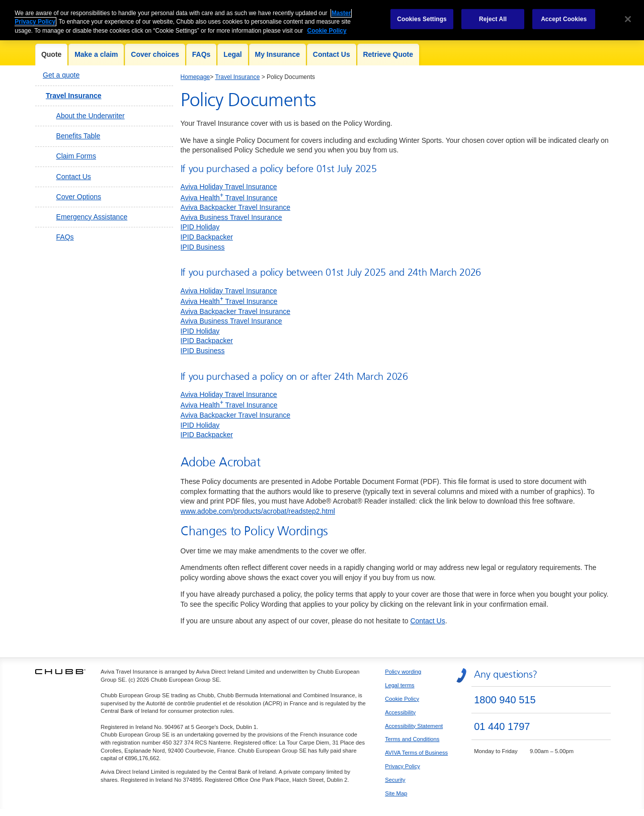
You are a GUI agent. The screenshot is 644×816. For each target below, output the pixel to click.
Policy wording (403, 672)
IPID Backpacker (207, 237)
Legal (233, 54)
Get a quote (61, 75)
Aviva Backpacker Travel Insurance (235, 207)
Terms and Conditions (412, 739)
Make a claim (96, 54)
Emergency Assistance (92, 217)
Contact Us (332, 54)
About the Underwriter (91, 116)
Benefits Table (78, 136)
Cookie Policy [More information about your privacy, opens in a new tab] (327, 26)
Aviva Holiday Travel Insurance (229, 187)
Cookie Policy (402, 699)
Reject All (493, 14)
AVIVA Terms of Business (416, 753)
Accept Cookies (564, 14)
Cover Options (79, 197)
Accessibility (400, 712)
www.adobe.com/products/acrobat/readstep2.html (258, 511)
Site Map (396, 793)
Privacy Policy (403, 766)
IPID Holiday (200, 227)
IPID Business (203, 247)
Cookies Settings (422, 14)
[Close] (628, 14)
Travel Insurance (74, 96)
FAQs (202, 54)
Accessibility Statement (414, 726)
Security (395, 780)
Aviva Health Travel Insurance (229, 198)
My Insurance (277, 54)
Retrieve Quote (388, 54)
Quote (51, 54)
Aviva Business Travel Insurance (231, 217)
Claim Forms (76, 156)
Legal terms (399, 685)
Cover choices (155, 54)
